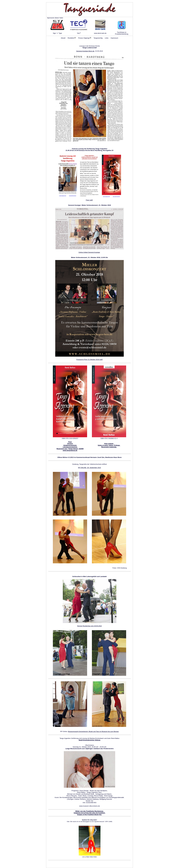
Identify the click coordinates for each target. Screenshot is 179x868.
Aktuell (63, 38)
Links (107, 38)
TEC (79, 33)
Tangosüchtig (98, 38)
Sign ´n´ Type (57, 33)
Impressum (114, 38)
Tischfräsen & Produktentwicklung (122, 33)
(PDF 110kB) (109, 822)
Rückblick (72, 38)
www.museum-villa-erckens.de (89, 806)
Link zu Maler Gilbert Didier (90, 857)
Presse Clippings (85, 38)
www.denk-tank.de (100, 33)
